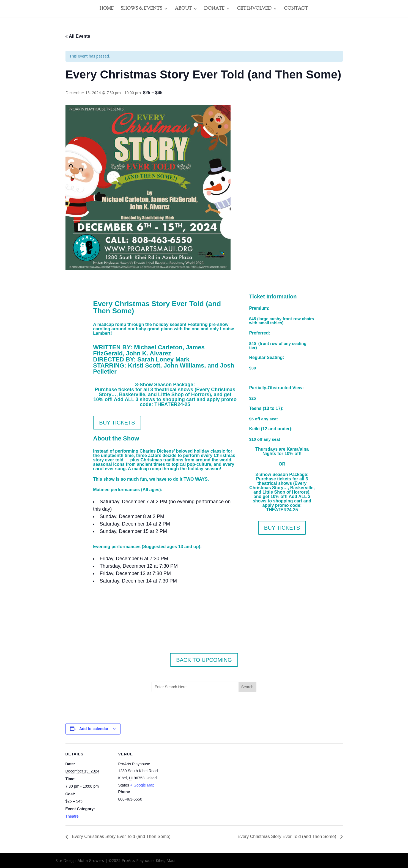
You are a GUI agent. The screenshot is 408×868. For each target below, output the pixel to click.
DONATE (214, 9)
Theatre (72, 816)
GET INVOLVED (254, 9)
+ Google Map (142, 785)
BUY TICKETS (117, 423)
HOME (107, 9)
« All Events (78, 36)
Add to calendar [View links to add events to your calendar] (94, 729)
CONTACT (296, 9)
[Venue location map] (200, 781)
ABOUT (183, 9)
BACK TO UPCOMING (204, 660)
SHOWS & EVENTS (141, 9)
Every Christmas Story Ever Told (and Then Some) (121, 836)
